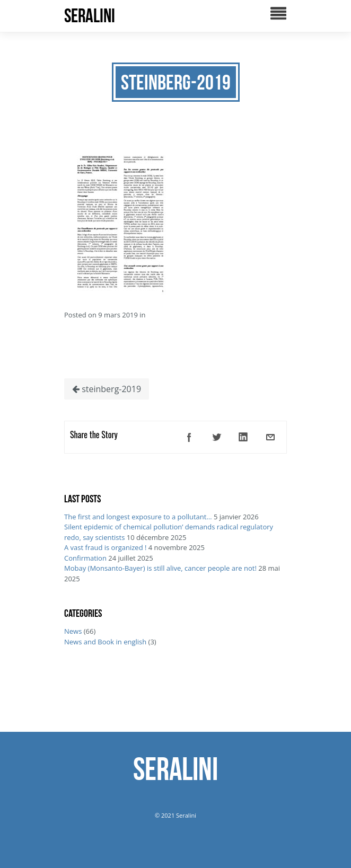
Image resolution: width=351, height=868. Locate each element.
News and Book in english (105, 642)
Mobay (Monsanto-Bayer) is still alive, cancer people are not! (160, 568)
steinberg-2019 (107, 389)
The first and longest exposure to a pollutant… (138, 517)
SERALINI (90, 16)
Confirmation (85, 558)
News (73, 631)
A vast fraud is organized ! (105, 547)
